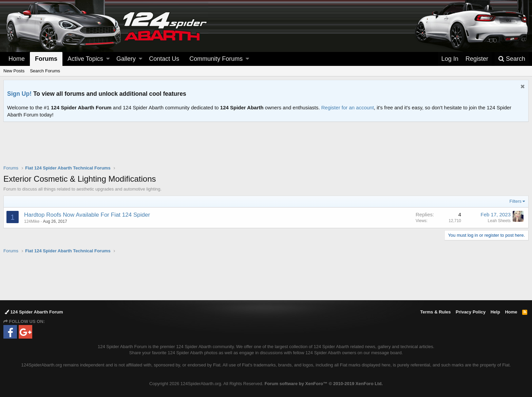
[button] (108, 59)
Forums (46, 59)
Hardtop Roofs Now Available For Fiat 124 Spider (87, 215)
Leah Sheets (499, 221)
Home (17, 59)
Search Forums (45, 71)
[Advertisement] (266, 148)
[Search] (512, 59)
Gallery (126, 59)
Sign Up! (19, 94)
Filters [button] (516, 201)
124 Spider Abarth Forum (34, 312)
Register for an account (348, 107)
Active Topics (85, 59)
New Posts (14, 71)
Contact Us (164, 59)
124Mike (32, 221)
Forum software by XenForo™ (324, 384)
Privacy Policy (471, 312)
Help (495, 312)
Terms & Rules (435, 312)
